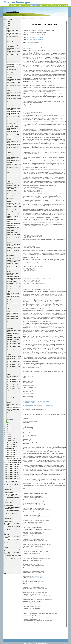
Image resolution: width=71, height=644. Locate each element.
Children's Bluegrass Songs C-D (14, 462)
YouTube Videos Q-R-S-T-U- (13, 568)
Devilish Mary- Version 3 (13, 176)
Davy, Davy (10, 163)
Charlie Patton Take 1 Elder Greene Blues (34, 37)
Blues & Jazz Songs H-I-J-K (10, 449)
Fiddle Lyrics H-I (10, 427)
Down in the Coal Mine (12, 282)
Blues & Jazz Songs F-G (12, 447)
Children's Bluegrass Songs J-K (11, 468)
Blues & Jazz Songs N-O (12, 453)
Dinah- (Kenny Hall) (12, 219)
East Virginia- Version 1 (12, 341)
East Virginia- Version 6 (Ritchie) (14, 356)
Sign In (65, 1)
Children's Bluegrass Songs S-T (11, 476)
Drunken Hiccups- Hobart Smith (14, 407)
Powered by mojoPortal (27, 643)
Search (62, 1)
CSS (38, 643)
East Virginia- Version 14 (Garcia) (14, 379)
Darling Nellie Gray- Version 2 (14, 161)
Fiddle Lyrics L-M (11, 431)
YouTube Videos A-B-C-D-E (13, 562)
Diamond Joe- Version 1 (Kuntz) (14, 185)
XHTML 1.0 (35, 643)
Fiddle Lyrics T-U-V (11, 439)
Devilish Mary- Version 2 (13, 174)
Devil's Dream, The (11, 183)
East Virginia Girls (11, 392)
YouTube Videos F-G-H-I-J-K (13, 564)
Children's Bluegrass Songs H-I (11, 466)
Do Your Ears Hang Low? (13, 225)
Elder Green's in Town (12, 399)
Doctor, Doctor (11, 231)
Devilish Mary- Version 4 (13, 178)
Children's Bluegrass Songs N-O (11, 472)
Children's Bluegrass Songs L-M (11, 470)
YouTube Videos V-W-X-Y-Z (10, 570)
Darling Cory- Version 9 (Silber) (14, 120)
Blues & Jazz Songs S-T (10, 456)
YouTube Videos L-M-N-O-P (10, 566)
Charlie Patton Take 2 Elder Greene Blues (34, 40)
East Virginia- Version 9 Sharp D (14, 365)
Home (50, 1)
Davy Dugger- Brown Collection (14, 416)
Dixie (8, 221)
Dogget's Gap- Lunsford (12, 233)
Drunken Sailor (11, 325)
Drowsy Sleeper (11, 302)
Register (58, 1)
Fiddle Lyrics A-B (11, 21)
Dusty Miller (10, 335)
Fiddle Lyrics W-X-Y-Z (12, 441)
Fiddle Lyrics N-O (11, 433)
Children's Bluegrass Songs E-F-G (12, 464)
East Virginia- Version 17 (13, 387)
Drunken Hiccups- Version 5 (13, 317)
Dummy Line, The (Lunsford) (13, 333)
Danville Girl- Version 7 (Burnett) (14, 64)
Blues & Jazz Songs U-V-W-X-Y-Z (14, 458)
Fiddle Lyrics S (10, 437)
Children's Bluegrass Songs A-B (14, 460)
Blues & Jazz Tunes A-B (12, 443)
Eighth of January (11, 394)
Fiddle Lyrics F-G (11, 425)
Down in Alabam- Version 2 (13, 276)
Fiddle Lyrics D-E (11, 25)
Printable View (32, 641)
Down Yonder (10, 300)
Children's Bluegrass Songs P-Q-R (12, 474)
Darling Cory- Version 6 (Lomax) (14, 111)
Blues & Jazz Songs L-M (12, 451)
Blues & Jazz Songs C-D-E (13, 445)
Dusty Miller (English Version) (14, 337)
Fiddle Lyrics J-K (11, 429)
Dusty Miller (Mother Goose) (13, 339)
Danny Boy (10, 43)
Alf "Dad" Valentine (30, 42)
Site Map (54, 1)
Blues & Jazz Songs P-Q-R (13, 455)
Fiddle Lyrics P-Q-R (11, 435)
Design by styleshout (44, 643)
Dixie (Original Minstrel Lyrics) (14, 223)
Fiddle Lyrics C (10, 23)
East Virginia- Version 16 (13, 385)
